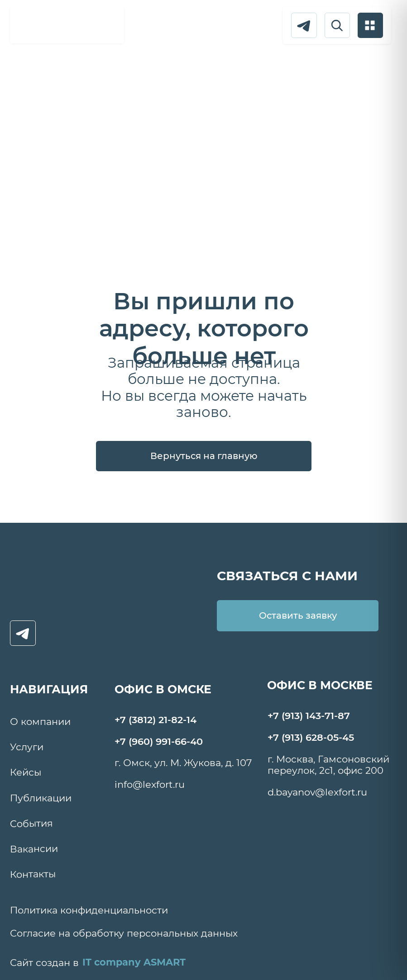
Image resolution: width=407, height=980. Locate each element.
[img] (67, 24)
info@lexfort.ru (150, 784)
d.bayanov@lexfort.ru (317, 792)
